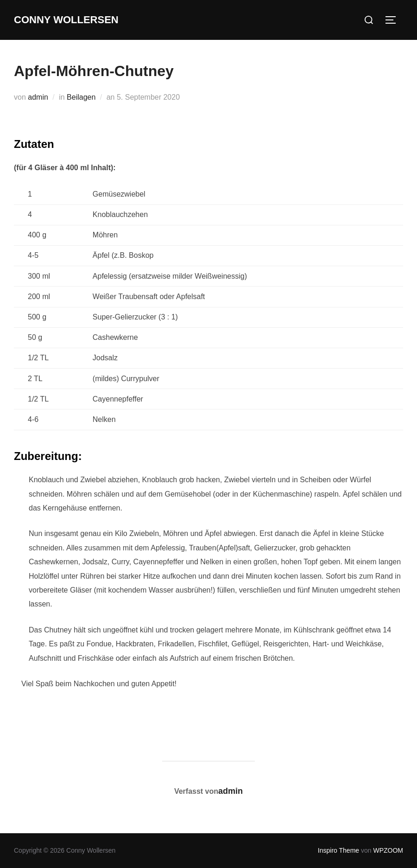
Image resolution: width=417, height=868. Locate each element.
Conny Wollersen (66, 20)
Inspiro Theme (338, 850)
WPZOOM (388, 850)
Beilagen (81, 97)
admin (38, 97)
